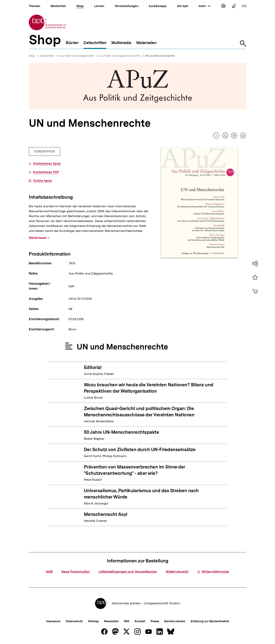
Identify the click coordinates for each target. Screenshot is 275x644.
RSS (127, 621)
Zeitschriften (47, 56)
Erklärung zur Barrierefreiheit (210, 621)
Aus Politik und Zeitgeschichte (77, 56)
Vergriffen (45, 153)
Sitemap (93, 621)
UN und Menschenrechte (160, 56)
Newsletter (111, 621)
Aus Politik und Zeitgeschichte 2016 (119, 56)
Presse (155, 621)
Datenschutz (74, 621)
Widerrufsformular (213, 572)
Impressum (53, 621)
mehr (204, 6)
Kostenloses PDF (46, 172)
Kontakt (140, 621)
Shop (32, 56)
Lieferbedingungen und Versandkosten (128, 572)
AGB (49, 572)
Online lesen (43, 181)
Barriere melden (175, 621)
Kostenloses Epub (47, 164)
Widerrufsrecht (177, 572)
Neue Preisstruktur (76, 572)
